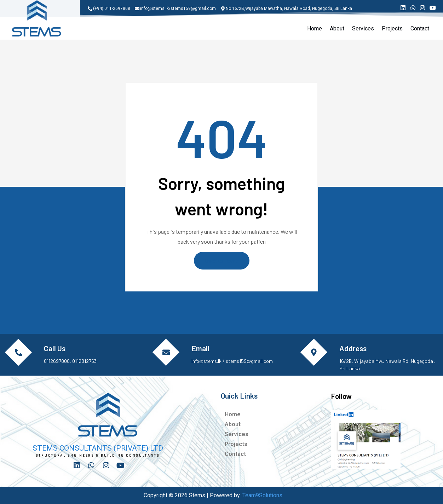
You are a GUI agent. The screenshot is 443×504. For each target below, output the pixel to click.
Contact (420, 28)
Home (315, 28)
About (337, 28)
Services (363, 28)
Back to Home (222, 260)
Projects (392, 28)
